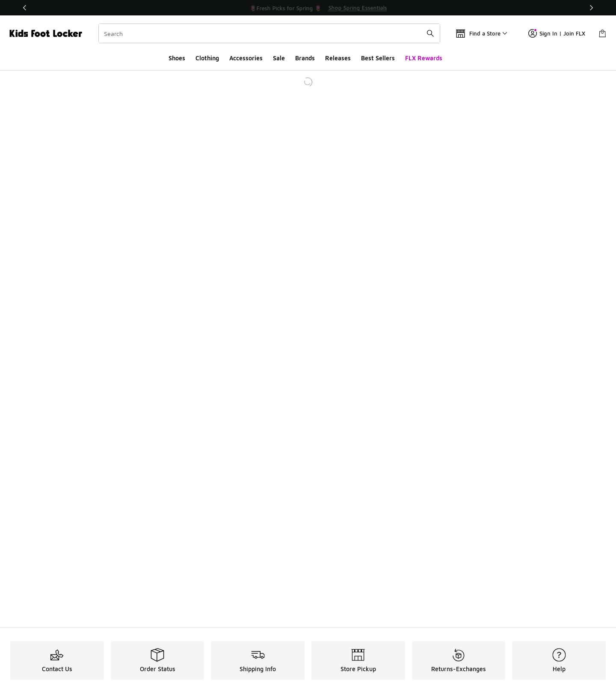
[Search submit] (430, 33)
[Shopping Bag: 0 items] (602, 33)
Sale (279, 58)
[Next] (591, 8)
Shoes (177, 58)
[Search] (269, 33)
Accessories (246, 58)
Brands (305, 58)
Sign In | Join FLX (557, 33)
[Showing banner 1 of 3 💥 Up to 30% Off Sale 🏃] (308, 8)
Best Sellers (378, 58)
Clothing (207, 58)
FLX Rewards (424, 58)
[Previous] (25, 8)
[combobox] (269, 33)
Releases (338, 58)
